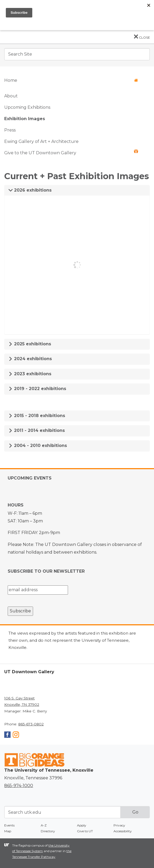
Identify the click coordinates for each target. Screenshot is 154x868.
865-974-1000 (19, 786)
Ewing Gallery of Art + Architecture (41, 141)
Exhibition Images (25, 119)
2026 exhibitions (30, 190)
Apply (82, 825)
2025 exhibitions (30, 344)
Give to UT (85, 831)
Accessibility (123, 831)
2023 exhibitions (30, 374)
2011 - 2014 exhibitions (37, 430)
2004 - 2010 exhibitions (38, 446)
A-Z (44, 825)
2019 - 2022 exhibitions (37, 389)
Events (9, 825)
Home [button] (71, 80)
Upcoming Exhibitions (27, 107)
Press (10, 130)
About (11, 96)
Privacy (119, 825)
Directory (48, 831)
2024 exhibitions (30, 359)
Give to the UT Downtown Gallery (71, 152)
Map (8, 831)
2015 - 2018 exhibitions (37, 416)
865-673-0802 (31, 724)
